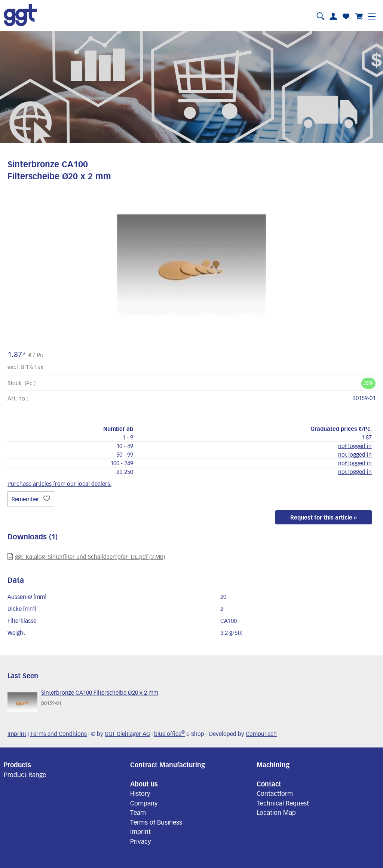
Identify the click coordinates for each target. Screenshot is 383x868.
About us (144, 784)
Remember (31, 499)
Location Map (276, 812)
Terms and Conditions (59, 734)
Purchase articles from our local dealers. (59, 484)
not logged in (355, 446)
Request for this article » (324, 517)
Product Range (25, 774)
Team (138, 812)
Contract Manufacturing (168, 765)
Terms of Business (156, 822)
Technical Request (283, 803)
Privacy (141, 841)
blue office (169, 734)
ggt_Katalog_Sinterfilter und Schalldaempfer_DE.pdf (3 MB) (86, 556)
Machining (273, 765)
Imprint (17, 734)
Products (17, 765)
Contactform (275, 793)
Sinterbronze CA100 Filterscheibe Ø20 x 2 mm (100, 692)
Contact (269, 784)
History (140, 793)
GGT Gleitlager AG (127, 734)
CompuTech (261, 734)
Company (144, 803)
